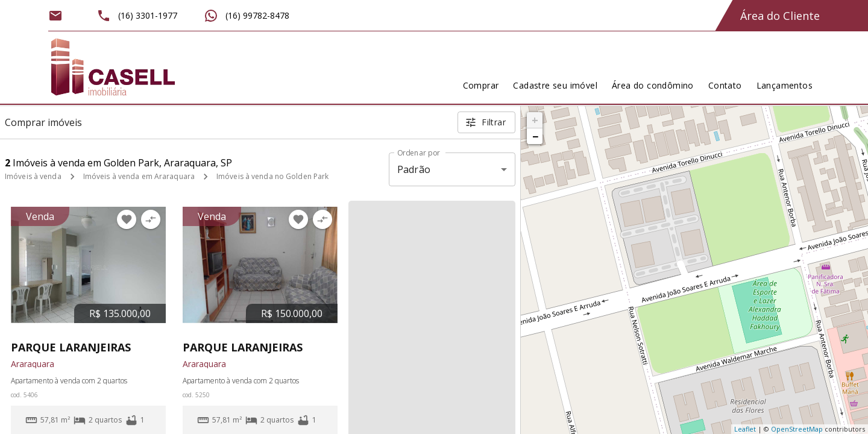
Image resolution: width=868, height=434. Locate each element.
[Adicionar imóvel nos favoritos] (127, 219)
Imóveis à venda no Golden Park (272, 176)
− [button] (535, 136)
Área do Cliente (780, 16)
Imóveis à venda (33, 176)
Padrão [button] (414, 169)
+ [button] (535, 120)
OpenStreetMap (797, 429)
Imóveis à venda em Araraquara (139, 176)
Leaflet (745, 429)
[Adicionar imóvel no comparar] (151, 219)
